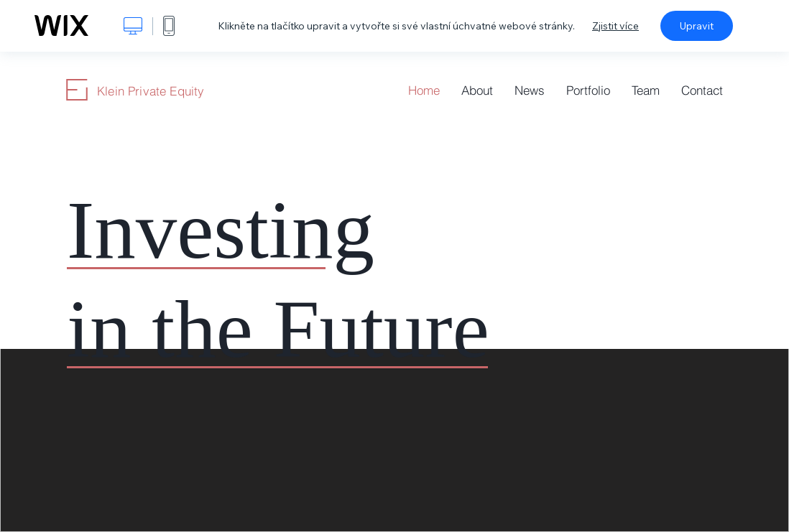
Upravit (697, 26)
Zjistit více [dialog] (615, 26)
